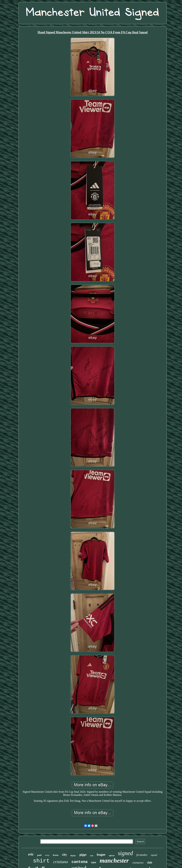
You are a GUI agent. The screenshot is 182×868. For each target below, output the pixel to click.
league (101, 855)
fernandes (142, 855)
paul (39, 855)
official (112, 855)
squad (154, 855)
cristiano (61, 862)
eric (31, 854)
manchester (114, 861)
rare (94, 862)
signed (125, 853)
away (47, 855)
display (73, 855)
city (64, 855)
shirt (41, 861)
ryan (92, 856)
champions (138, 863)
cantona (80, 862)
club (150, 863)
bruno (56, 855)
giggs (83, 855)
